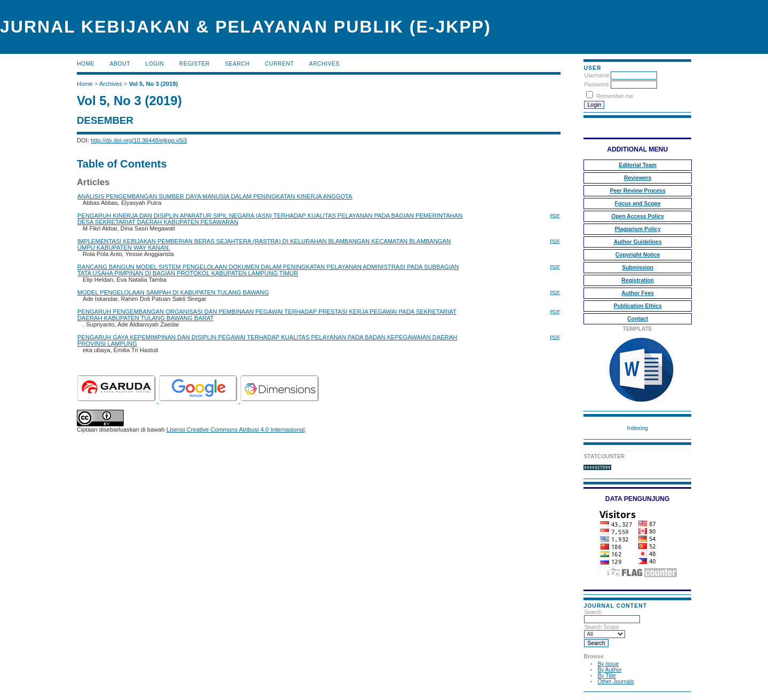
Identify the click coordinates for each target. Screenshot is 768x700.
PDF (555, 215)
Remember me (615, 96)
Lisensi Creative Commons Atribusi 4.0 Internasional (235, 429)
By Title (606, 676)
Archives (324, 64)
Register (194, 64)
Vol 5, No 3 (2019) (154, 84)
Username (597, 75)
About (120, 64)
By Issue (608, 664)
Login (155, 64)
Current (279, 64)
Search (237, 64)
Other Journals (615, 682)
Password (596, 85)
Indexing (638, 428)
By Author (609, 670)
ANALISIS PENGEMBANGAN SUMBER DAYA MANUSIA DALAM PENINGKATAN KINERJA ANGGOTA (215, 196)
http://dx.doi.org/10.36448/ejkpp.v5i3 (139, 140)
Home (86, 64)
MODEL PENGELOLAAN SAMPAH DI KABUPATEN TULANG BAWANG (173, 292)
